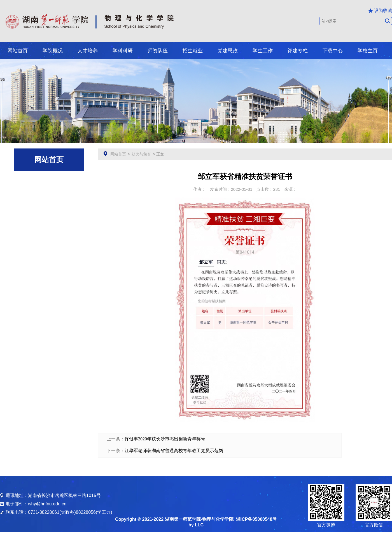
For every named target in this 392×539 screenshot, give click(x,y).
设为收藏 (380, 11)
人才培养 (88, 51)
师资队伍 (158, 51)
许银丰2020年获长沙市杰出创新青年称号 (165, 439)
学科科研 (123, 51)
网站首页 (18, 51)
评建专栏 (298, 51)
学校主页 (368, 51)
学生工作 (263, 51)
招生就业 (193, 51)
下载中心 (333, 51)
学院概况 (53, 51)
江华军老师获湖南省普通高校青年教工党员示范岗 (174, 451)
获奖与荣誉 (141, 154)
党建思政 (228, 51)
